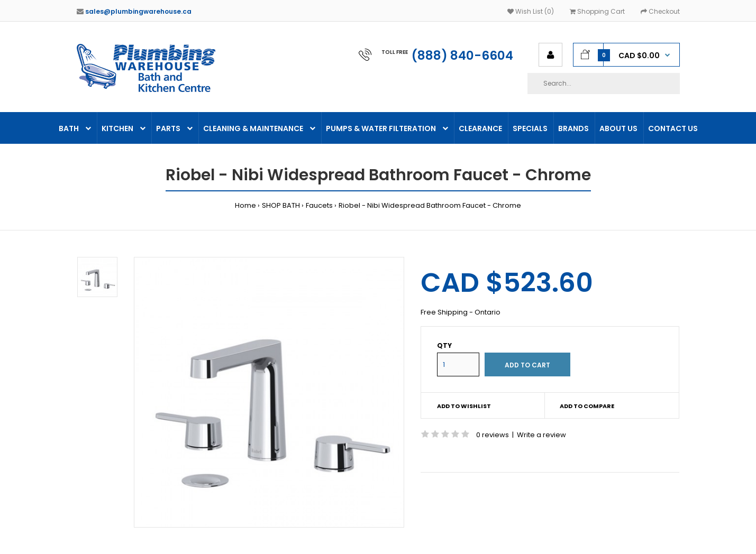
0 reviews (493, 435)
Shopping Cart (597, 11)
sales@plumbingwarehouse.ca (138, 11)
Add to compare (587, 406)
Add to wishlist (464, 406)
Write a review (541, 435)
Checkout (660, 11)
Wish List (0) (531, 11)
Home (245, 205)
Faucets (319, 205)
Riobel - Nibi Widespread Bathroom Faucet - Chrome (430, 205)
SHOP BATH (281, 205)
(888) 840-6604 (462, 56)
